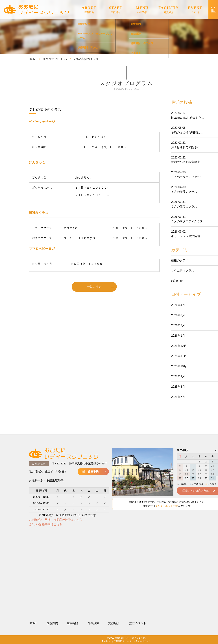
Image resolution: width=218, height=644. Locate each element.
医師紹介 (73, 623)
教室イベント (138, 623)
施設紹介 (114, 623)
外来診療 (93, 623)
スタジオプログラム (56, 59)
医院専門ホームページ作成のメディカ (132, 641)
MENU (142, 10)
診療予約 (93, 472)
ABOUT (89, 10)
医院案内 (52, 623)
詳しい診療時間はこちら (46, 524)
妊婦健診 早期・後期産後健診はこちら (56, 520)
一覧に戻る (94, 287)
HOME (33, 59)
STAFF (116, 10)
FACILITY (169, 10)
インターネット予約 (167, 506)
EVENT (195, 10)
